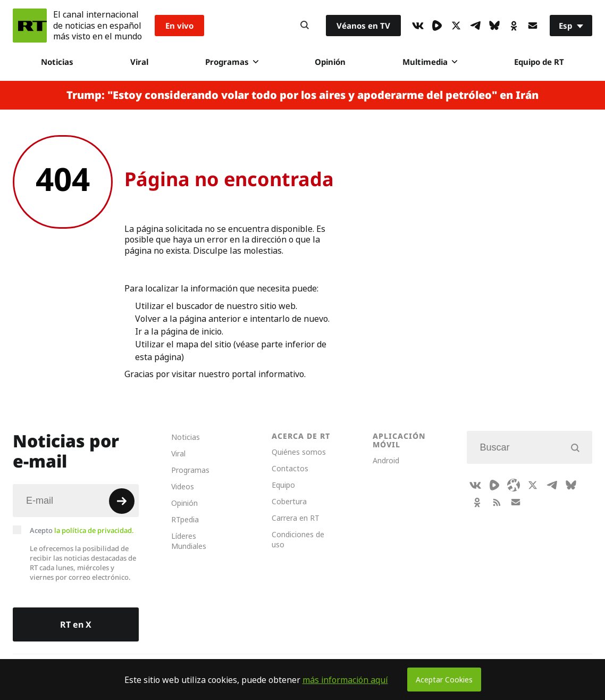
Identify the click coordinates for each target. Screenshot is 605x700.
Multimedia (430, 62)
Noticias (57, 62)
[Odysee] (514, 485)
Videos (183, 486)
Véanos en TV (363, 26)
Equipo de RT (539, 62)
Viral (139, 62)
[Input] (76, 501)
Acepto (82, 530)
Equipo (283, 485)
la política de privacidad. (94, 530)
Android (386, 460)
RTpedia (185, 519)
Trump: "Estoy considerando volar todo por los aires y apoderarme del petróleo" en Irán (302, 95)
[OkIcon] (514, 26)
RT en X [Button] (76, 624)
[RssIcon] (497, 502)
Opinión (330, 62)
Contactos (290, 468)
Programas (232, 62)
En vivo (179, 26)
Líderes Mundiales (189, 541)
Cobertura (289, 501)
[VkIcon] (418, 26)
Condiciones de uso (298, 539)
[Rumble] (437, 26)
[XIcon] (456, 26)
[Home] (30, 26)
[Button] (305, 26)
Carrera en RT (296, 518)
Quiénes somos (299, 452)
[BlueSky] (494, 26)
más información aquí (345, 680)
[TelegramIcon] (475, 26)
